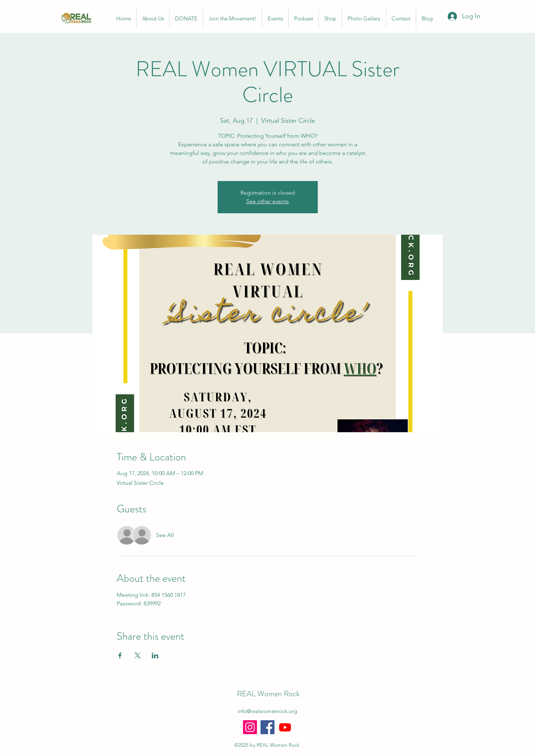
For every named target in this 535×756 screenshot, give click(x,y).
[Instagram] (250, 727)
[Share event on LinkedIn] (155, 655)
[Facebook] (267, 727)
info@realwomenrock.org (267, 711)
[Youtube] (285, 727)
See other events (267, 201)
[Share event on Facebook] (120, 655)
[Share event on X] (138, 655)
